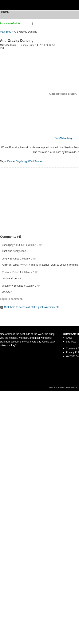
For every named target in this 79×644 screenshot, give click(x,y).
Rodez (6, 272)
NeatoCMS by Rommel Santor (63, 388)
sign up (27, 24)
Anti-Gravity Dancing (17, 41)
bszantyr (7, 286)
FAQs (69, 338)
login (36, 24)
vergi (5, 259)
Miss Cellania (8, 45)
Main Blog (6, 32)
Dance (11, 161)
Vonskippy (8, 245)
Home (5, 12)
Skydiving (21, 161)
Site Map (71, 342)
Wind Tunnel (35, 161)
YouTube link (63, 138)
